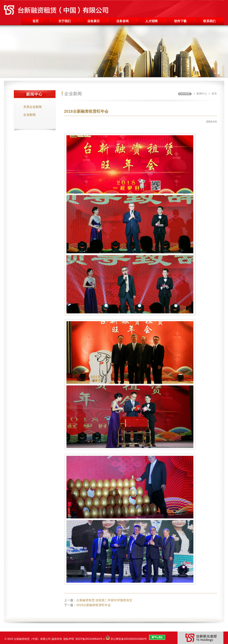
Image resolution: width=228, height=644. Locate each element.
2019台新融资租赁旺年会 (94, 605)
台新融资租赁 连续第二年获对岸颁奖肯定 (104, 600)
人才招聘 (151, 21)
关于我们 (65, 21)
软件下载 (180, 21)
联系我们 (209, 21)
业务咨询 (122, 21)
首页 (36, 21)
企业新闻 (29, 115)
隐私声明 (69, 639)
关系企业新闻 (32, 107)
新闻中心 (202, 94)
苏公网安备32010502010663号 (129, 639)
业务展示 (93, 21)
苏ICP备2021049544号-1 (90, 639)
